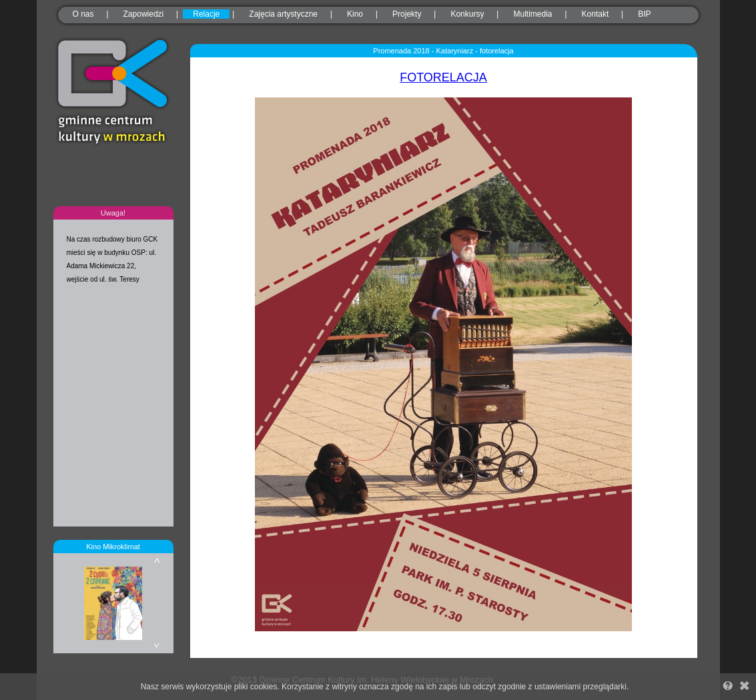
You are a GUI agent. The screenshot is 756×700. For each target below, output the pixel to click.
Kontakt (596, 14)
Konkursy (467, 14)
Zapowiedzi (144, 14)
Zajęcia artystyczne (283, 14)
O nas (83, 14)
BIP (644, 14)
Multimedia (532, 14)
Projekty (407, 14)
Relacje (206, 14)
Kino (355, 14)
